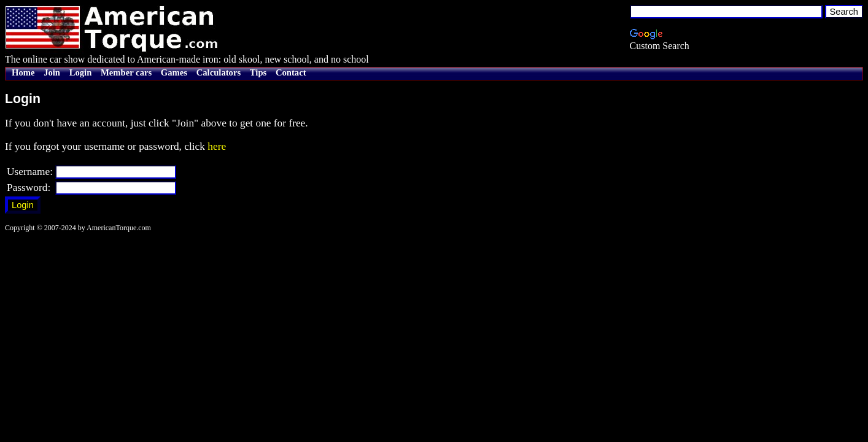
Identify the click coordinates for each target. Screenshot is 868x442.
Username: (30, 172)
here (217, 146)
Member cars (126, 72)
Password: (29, 188)
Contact (291, 72)
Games (174, 72)
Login (81, 72)
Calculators (219, 72)
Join (52, 72)
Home (23, 72)
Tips (258, 72)
